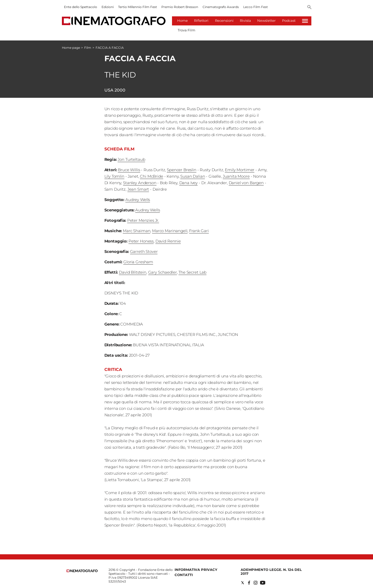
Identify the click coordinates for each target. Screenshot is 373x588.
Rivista (245, 20)
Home (182, 20)
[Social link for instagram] (256, 583)
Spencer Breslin (182, 170)
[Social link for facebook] (249, 583)
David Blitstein (133, 272)
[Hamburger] (305, 21)
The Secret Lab (192, 272)
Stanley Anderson (140, 183)
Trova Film (187, 30)
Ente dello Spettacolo (81, 7)
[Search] (309, 8)
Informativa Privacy (196, 570)
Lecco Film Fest (256, 7)
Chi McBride (151, 176)
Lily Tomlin (114, 176)
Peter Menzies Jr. (143, 220)
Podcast (289, 20)
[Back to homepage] (82, 571)
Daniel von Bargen (246, 183)
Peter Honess (141, 241)
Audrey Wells (138, 200)
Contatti (184, 575)
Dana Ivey (189, 183)
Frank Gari (199, 231)
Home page (71, 48)
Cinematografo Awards (221, 7)
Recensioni (224, 20)
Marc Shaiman (137, 231)
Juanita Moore (236, 176)
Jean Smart (138, 189)
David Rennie (168, 241)
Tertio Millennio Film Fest (138, 7)
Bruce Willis (129, 170)
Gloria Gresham (138, 262)
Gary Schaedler (163, 272)
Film (88, 48)
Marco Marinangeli (170, 231)
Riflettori (201, 20)
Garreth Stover (144, 251)
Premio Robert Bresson (180, 7)
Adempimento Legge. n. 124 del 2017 (271, 572)
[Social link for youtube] (263, 583)
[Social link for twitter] (243, 583)
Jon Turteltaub (131, 159)
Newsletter (266, 20)
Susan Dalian (193, 176)
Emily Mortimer (240, 170)
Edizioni (108, 7)
